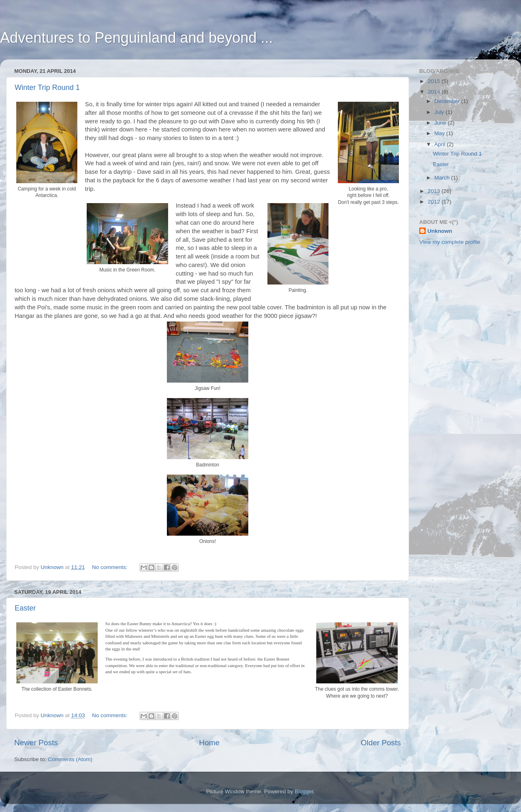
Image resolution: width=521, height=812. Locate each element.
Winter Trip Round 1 (47, 88)
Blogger (304, 791)
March (443, 178)
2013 (435, 191)
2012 (435, 202)
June (441, 123)
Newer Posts (36, 743)
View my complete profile (450, 242)
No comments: (111, 567)
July (440, 112)
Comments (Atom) (70, 759)
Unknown (440, 231)
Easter (25, 608)
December (448, 101)
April (441, 144)
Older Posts (381, 743)
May (440, 133)
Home (209, 743)
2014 (435, 92)
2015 (435, 81)
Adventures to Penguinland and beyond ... (137, 38)
